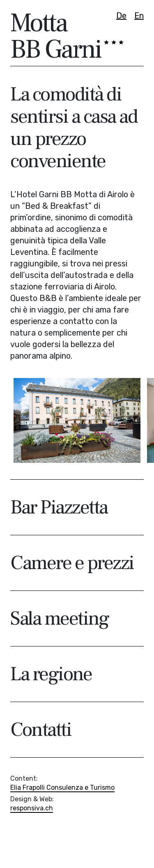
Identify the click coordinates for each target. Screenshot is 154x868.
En (139, 16)
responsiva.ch (32, 808)
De (121, 16)
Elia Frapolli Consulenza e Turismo (62, 787)
